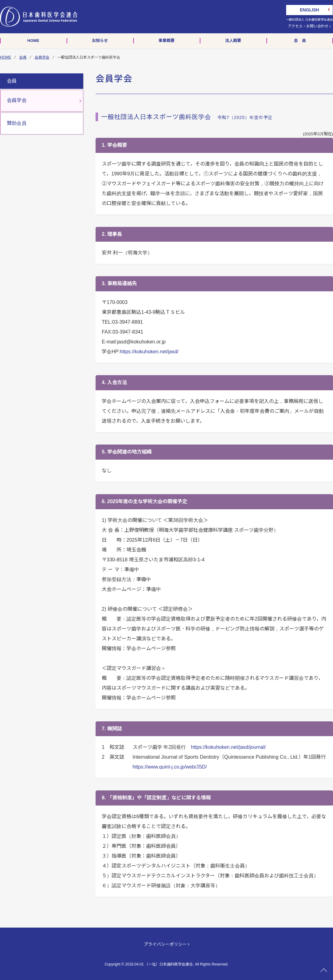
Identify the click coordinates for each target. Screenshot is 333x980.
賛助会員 (17, 123)
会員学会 (42, 57)
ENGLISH (309, 10)
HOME (6, 57)
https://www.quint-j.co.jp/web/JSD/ (170, 767)
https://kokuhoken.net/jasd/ (149, 352)
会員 (23, 57)
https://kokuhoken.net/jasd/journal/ (228, 747)
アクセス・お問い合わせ (309, 26)
